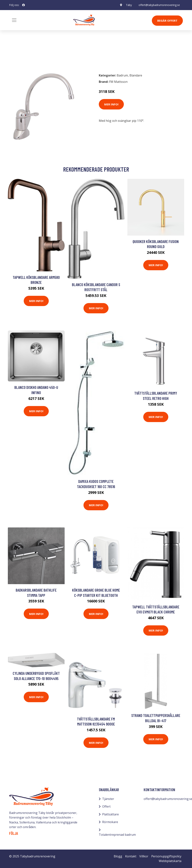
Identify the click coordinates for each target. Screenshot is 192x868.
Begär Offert (167, 21)
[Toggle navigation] (14, 20)
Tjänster (108, 799)
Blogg (118, 856)
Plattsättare (110, 814)
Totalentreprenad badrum (117, 835)
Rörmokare (110, 822)
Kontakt (131, 856)
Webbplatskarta (170, 861)
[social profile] (24, 5)
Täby (129, 5)
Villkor (144, 856)
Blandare (35, 54)
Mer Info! (111, 104)
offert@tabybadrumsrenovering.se (159, 5)
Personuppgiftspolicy (166, 856)
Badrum (19, 54)
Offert (106, 806)
